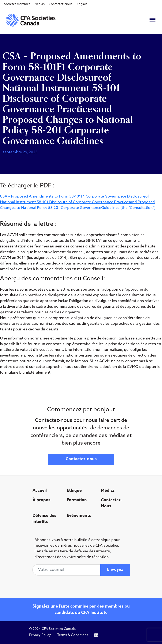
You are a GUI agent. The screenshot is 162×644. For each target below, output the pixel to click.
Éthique (74, 491)
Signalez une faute (51, 607)
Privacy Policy (40, 635)
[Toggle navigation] (152, 20)
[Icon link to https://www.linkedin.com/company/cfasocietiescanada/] (96, 635)
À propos (41, 500)
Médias (39, 4)
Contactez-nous (81, 459)
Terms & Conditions (73, 635)
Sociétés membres (17, 4)
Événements (79, 516)
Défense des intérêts (44, 519)
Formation (77, 500)
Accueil (40, 491)
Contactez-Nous (61, 4)
